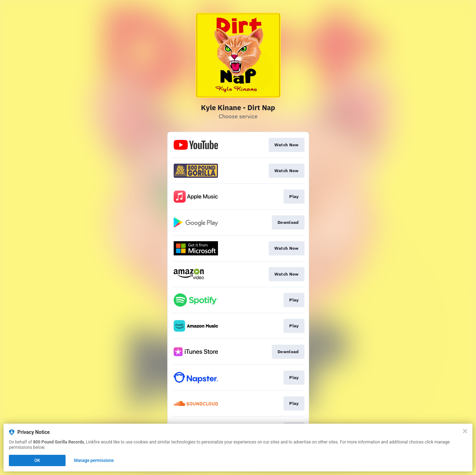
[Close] (465, 431)
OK (37, 460)
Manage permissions (94, 460)
